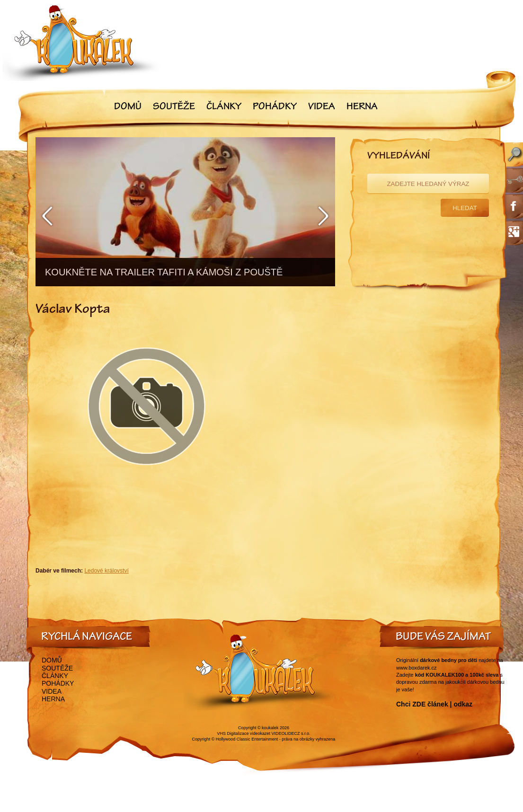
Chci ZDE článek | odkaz (434, 704)
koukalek (270, 728)
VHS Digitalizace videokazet (244, 733)
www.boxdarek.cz (417, 668)
